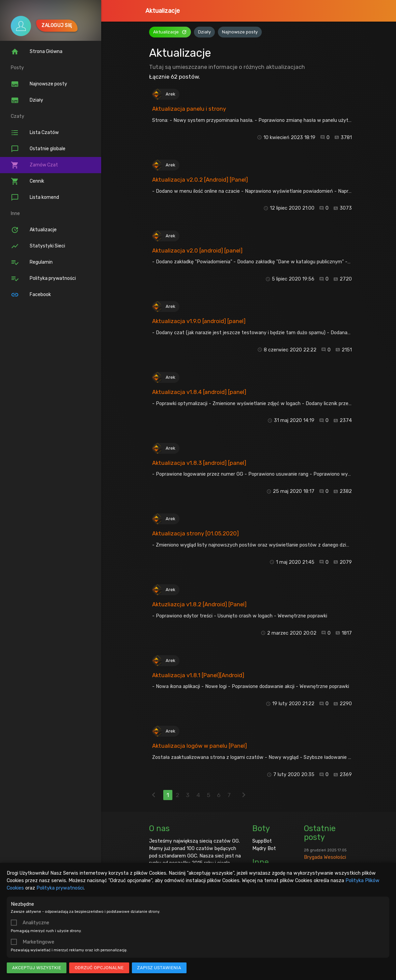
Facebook (31, 295)
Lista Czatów (35, 133)
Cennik (27, 181)
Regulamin (32, 262)
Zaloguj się (57, 25)
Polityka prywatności (60, 888)
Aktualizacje (163, 11)
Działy (27, 100)
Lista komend (35, 197)
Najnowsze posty (39, 84)
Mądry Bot (264, 848)
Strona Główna (37, 52)
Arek (171, 94)
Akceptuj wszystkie (37, 968)
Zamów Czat (34, 165)
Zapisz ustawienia (159, 968)
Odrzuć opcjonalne (99, 968)
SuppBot (262, 841)
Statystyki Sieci (38, 246)
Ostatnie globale (38, 149)
